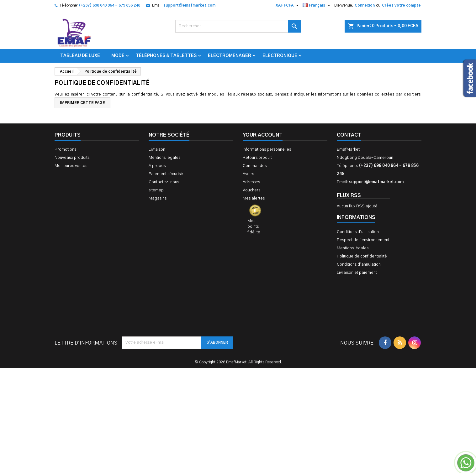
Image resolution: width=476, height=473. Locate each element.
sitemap (156, 190)
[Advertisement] (238, 377)
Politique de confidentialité (362, 256)
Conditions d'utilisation (358, 232)
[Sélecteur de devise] (288, 5)
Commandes (255, 166)
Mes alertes (254, 198)
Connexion (365, 5)
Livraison (157, 150)
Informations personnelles (267, 150)
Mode (118, 56)
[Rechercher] (238, 26)
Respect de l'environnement (363, 240)
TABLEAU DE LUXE (80, 56)
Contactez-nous (164, 182)
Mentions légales (164, 158)
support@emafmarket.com (189, 5)
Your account (263, 135)
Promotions (65, 150)
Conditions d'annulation (359, 265)
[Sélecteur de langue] (317, 5)
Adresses (251, 182)
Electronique (280, 56)
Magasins (158, 198)
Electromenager (230, 56)
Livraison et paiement (357, 273)
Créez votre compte (401, 5)
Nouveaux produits (72, 158)
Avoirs (248, 174)
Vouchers (251, 190)
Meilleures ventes (71, 166)
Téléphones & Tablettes (166, 56)
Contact (349, 135)
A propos (157, 166)
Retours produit (257, 158)
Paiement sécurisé (166, 174)
